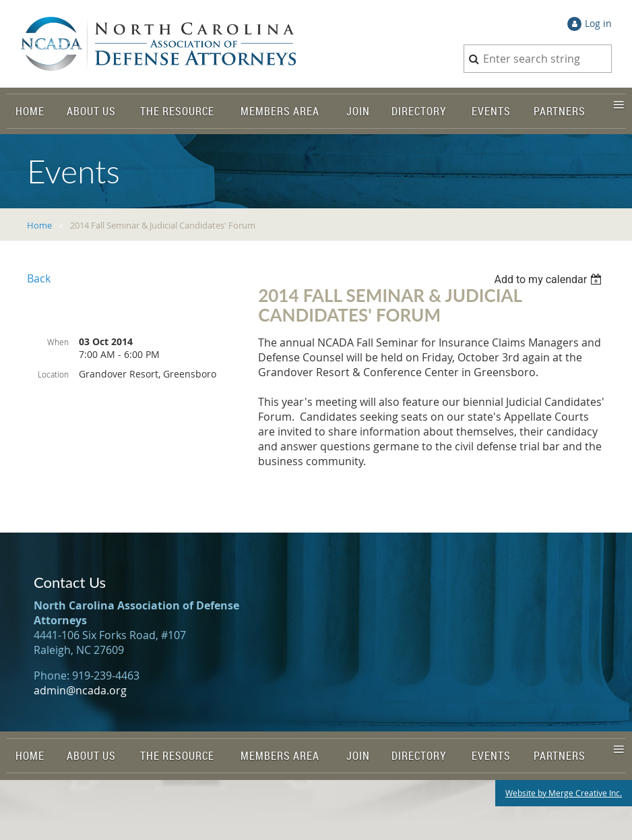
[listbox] (549, 279)
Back (39, 278)
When (58, 342)
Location (53, 374)
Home (39, 225)
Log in (598, 23)
